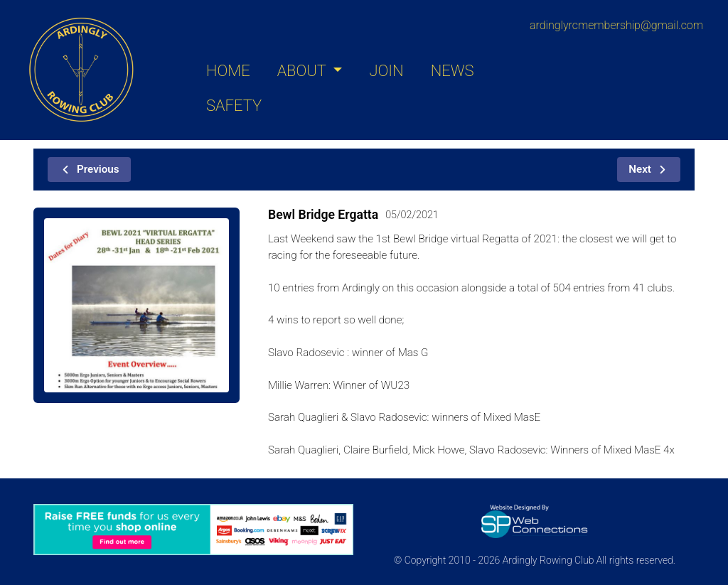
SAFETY (234, 106)
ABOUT (304, 71)
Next (649, 169)
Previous (89, 169)
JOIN (386, 71)
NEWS (453, 71)
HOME (228, 71)
